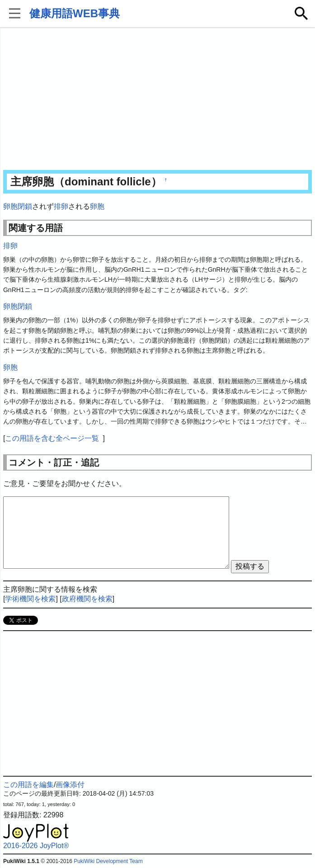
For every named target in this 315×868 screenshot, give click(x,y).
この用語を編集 (28, 785)
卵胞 (97, 206)
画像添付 (70, 785)
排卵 (61, 206)
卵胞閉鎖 (18, 206)
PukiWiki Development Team (108, 861)
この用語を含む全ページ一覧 (52, 438)
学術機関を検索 (30, 599)
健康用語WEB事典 (75, 13)
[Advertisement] (157, 99)
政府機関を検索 (87, 599)
